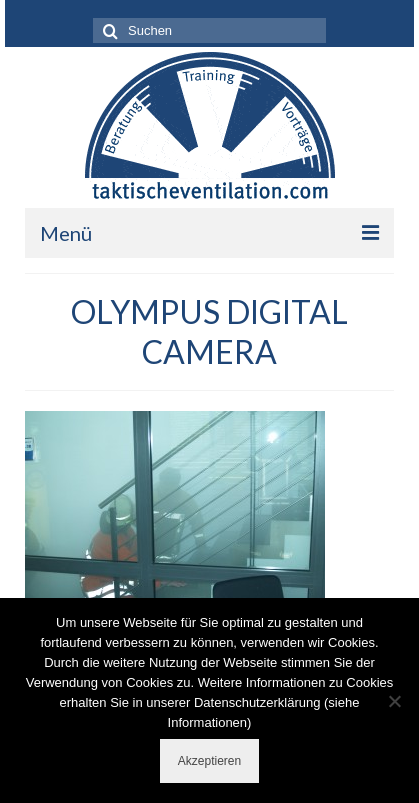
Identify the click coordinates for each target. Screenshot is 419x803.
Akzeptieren (209, 761)
